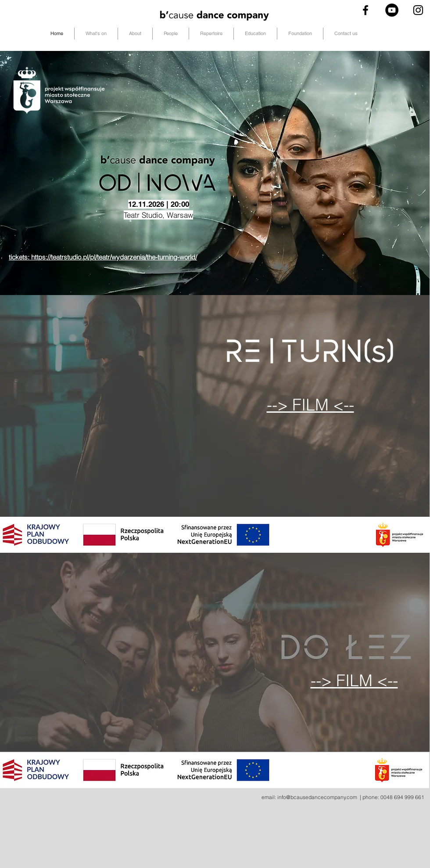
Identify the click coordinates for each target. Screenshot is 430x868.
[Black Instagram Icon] (418, 10)
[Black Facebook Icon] (365, 10)
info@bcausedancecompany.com (317, 797)
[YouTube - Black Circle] (392, 10)
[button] (171, 34)
